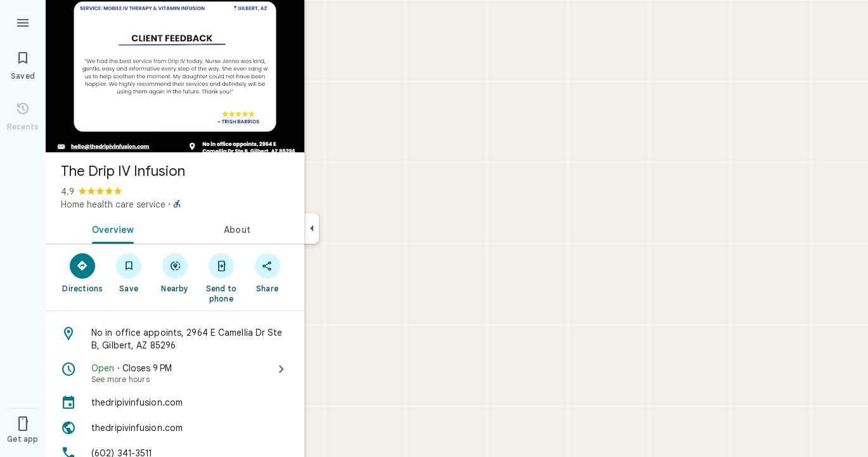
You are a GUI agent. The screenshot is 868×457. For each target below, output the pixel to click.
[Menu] (23, 22)
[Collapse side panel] (312, 228)
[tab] (110, 228)
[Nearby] (175, 272)
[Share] (267, 272)
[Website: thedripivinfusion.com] (175, 428)
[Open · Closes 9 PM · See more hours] (175, 373)
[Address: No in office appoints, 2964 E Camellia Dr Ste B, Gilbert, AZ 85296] (175, 339)
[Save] (129, 272)
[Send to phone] (221, 277)
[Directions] (83, 272)
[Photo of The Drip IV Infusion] (175, 76)
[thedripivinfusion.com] (175, 402)
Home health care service (113, 204)
